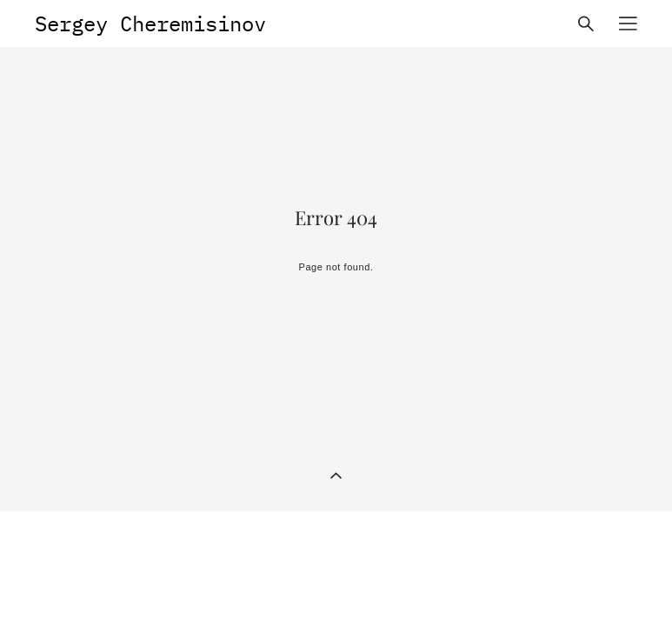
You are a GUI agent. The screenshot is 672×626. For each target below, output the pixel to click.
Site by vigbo (605, 585)
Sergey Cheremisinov (150, 23)
